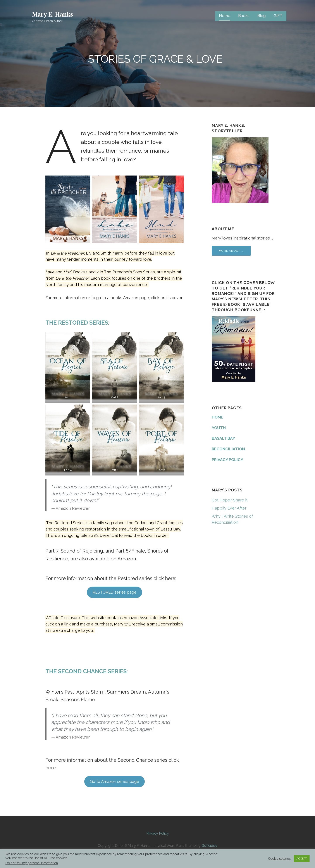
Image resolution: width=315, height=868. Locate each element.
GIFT (278, 16)
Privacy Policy (157, 833)
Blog (262, 16)
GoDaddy (209, 846)
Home (225, 16)
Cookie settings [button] (279, 859)
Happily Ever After (229, 508)
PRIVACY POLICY (227, 460)
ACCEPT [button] (302, 859)
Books (244, 16)
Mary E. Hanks (52, 14)
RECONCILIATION (228, 449)
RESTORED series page (114, 592)
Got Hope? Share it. (230, 500)
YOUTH (219, 428)
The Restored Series (77, 323)
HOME (218, 417)
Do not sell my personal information (32, 863)
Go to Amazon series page (114, 781)
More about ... (231, 251)
